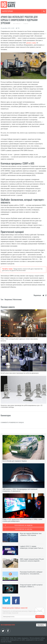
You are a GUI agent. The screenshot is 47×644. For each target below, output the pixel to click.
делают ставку (31, 43)
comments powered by (12, 422)
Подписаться (40, 617)
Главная (26, 24)
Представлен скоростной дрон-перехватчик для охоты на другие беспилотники (22, 270)
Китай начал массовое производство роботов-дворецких (20, 373)
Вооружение (8, 299)
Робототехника (17, 299)
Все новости (17, 24)
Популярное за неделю (24, 525)
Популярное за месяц (23, 529)
